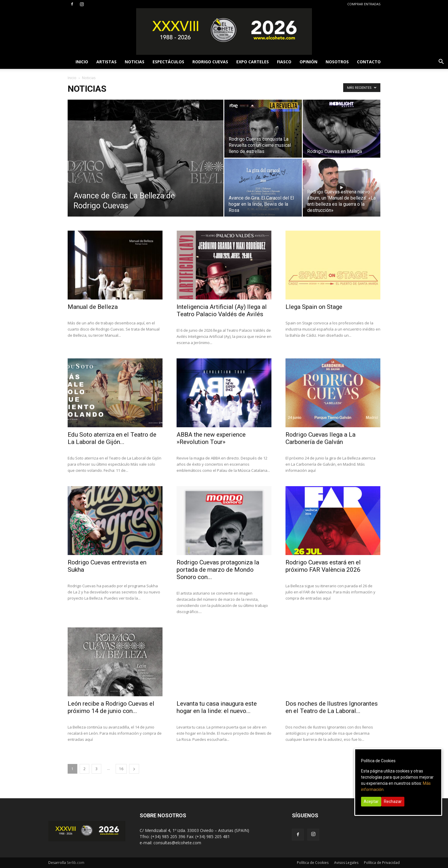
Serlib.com (76, 863)
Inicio (72, 78)
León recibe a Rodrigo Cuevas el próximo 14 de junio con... (111, 707)
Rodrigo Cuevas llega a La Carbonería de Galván (320, 438)
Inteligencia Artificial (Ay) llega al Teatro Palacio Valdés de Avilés (222, 310)
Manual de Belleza (93, 307)
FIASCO (284, 62)
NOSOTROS (337, 62)
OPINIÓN (308, 62)
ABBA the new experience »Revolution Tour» (211, 438)
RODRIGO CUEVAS (210, 62)
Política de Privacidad (382, 863)
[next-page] (134, 769)
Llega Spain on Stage (314, 307)
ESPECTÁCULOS (168, 62)
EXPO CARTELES (253, 62)
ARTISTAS (106, 62)
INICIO (82, 62)
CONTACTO (369, 62)
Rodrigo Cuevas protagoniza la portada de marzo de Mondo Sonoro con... (218, 570)
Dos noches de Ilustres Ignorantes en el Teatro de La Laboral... (332, 707)
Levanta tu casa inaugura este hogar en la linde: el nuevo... (217, 707)
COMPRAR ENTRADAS (364, 4)
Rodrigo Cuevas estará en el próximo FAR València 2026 (323, 566)
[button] (441, 62)
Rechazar (393, 801)
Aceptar (371, 801)
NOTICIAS (135, 62)
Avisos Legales (346, 863)
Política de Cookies (313, 863)
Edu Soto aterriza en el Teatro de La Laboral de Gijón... (112, 438)
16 (121, 769)
